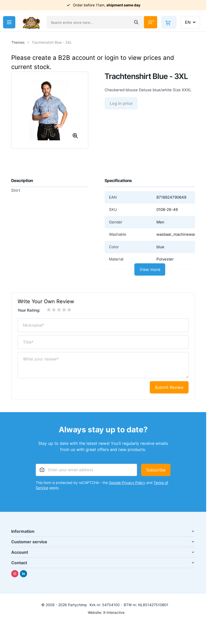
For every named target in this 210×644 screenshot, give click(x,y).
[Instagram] (15, 574)
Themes (18, 42)
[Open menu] (9, 22)
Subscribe (156, 470)
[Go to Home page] (31, 22)
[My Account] (151, 22)
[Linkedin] (23, 574)
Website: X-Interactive (106, 612)
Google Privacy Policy (127, 483)
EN (191, 22)
